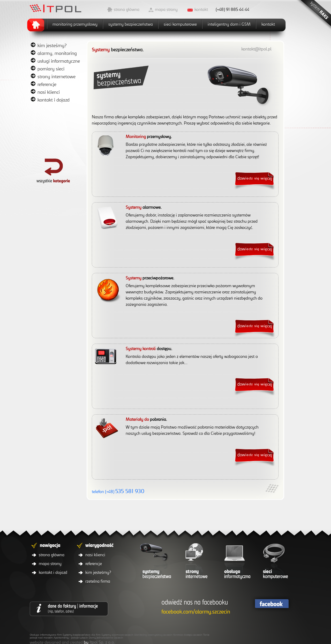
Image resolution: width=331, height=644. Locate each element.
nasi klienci (49, 92)
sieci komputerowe (180, 24)
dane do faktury (69, 609)
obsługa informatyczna (235, 562)
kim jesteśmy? (52, 45)
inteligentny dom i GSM (229, 24)
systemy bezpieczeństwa (131, 24)
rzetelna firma (98, 581)
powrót (57, 170)
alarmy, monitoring (57, 53)
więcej (254, 179)
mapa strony (166, 9)
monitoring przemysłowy (75, 24)
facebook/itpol (195, 608)
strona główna (127, 9)
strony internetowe (57, 76)
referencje (47, 84)
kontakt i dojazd (54, 100)
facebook (272, 604)
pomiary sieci (51, 69)
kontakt (201, 9)
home (37, 24)
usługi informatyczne (59, 61)
